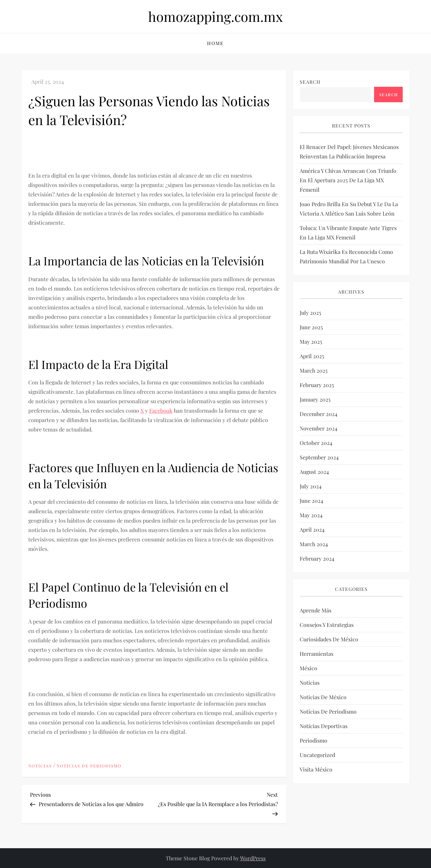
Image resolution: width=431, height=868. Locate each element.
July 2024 (311, 486)
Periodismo (313, 740)
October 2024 (316, 443)
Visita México (316, 769)
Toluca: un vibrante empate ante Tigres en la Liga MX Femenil (348, 233)
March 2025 (314, 370)
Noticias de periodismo (89, 766)
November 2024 (319, 428)
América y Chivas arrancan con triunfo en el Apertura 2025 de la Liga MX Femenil (348, 180)
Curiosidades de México (329, 639)
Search (310, 82)
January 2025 (315, 399)
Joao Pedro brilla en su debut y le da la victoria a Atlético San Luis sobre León (349, 209)
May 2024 (311, 515)
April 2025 (312, 356)
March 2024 (314, 544)
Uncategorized (317, 755)
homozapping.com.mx (215, 16)
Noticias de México (323, 697)
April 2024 (312, 530)
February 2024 (317, 558)
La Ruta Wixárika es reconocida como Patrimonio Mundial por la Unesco (346, 256)
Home (215, 43)
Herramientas (317, 654)
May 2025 (311, 342)
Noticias (40, 766)
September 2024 (319, 457)
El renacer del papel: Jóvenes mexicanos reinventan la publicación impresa (349, 152)
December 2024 (319, 414)
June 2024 (311, 501)
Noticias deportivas (324, 726)
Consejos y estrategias (327, 625)
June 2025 (311, 327)
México (308, 668)
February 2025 (317, 385)
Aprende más (316, 610)
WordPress (253, 858)
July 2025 (310, 313)
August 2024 (314, 472)
